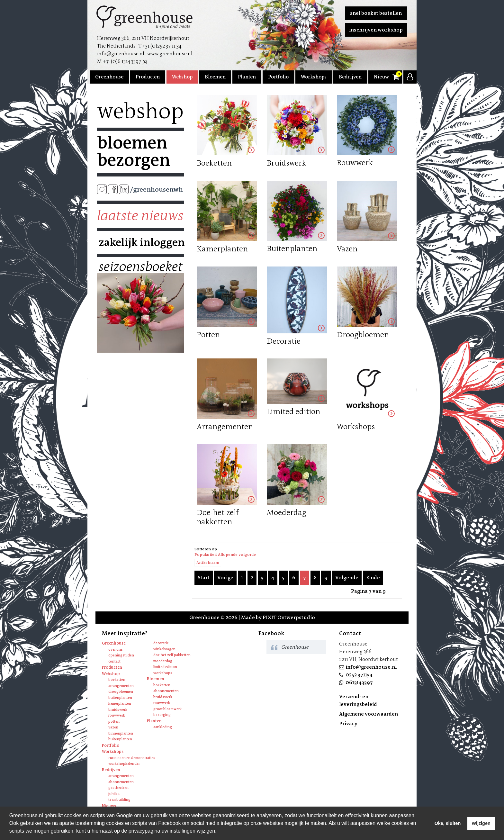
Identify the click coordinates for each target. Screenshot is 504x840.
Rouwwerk (117, 715)
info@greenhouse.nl (371, 667)
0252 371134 (359, 675)
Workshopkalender (124, 764)
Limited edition (165, 667)
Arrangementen (121, 686)
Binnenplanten (121, 733)
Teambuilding (119, 800)
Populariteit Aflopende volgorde (225, 555)
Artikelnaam (208, 563)
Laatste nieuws (140, 216)
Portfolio (278, 77)
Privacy (348, 723)
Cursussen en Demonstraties (132, 758)
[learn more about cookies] (219, 832)
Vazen (113, 727)
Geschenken (118, 788)
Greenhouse (109, 77)
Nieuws (382, 77)
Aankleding (163, 727)
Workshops (314, 77)
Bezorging (162, 715)
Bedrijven (350, 77)
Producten (148, 77)
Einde (373, 578)
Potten (114, 722)
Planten (247, 77)
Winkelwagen (164, 649)
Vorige (225, 578)
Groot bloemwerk (167, 709)
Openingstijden (121, 655)
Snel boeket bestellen (376, 13)
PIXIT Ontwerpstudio (289, 617)
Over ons (116, 650)
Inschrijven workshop (376, 30)
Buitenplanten (120, 698)
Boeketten (117, 680)
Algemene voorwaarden (369, 714)
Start (204, 578)
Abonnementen (166, 691)
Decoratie (161, 643)
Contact (114, 661)
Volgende (347, 578)
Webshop (182, 77)
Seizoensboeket (140, 267)
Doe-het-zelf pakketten (172, 655)
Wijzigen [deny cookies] (481, 823)
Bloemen (215, 77)
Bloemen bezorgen (134, 151)
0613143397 (359, 682)
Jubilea (114, 794)
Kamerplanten (120, 704)
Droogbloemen (121, 692)
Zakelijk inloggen (140, 242)
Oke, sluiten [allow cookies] (448, 823)
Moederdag (163, 661)
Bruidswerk (118, 710)
